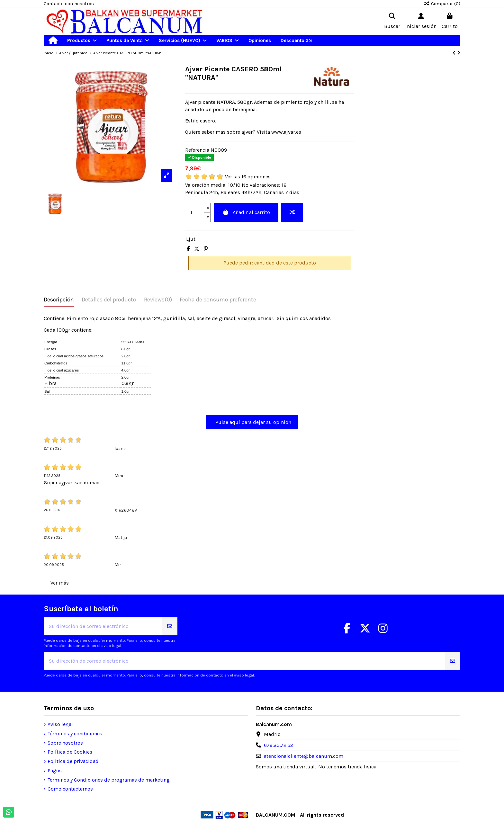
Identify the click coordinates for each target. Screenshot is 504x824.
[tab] (158, 301)
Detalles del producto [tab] (109, 300)
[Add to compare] (292, 212)
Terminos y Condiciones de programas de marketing (109, 780)
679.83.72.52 (279, 745)
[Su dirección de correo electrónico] (103, 626)
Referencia (197, 150)
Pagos (55, 770)
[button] (82, 41)
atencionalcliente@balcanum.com (304, 756)
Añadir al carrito (246, 212)
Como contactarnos (70, 789)
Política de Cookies (70, 752)
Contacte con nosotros (69, 4)
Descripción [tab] (59, 300)
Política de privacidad (73, 761)
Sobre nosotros (65, 743)
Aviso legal (60, 724)
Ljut (191, 239)
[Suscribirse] (170, 626)
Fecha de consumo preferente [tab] (218, 300)
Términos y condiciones (75, 734)
